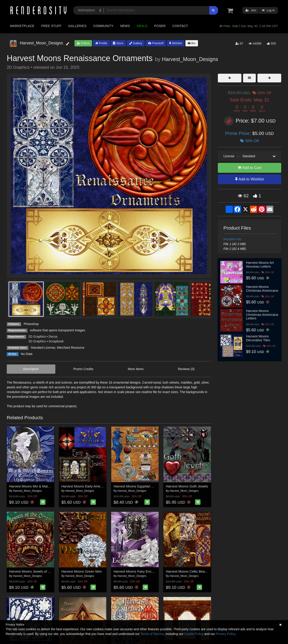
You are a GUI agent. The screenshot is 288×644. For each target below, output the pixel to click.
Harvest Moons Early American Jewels (90, 486)
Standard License (43, 348)
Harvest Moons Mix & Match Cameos (37, 486)
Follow (83, 43)
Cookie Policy (194, 634)
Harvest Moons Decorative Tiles (258, 338)
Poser (160, 26)
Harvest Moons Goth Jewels (187, 486)
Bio (192, 43)
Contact (180, 26)
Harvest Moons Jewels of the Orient (36, 571)
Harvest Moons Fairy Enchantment (140, 571)
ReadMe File (232, 239)
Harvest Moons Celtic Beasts (188, 571)
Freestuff (156, 43)
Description (31, 369)
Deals (142, 26)
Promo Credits (83, 369)
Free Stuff (51, 26)
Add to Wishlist (249, 179)
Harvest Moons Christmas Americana (262, 289)
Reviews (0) (186, 369)
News (125, 26)
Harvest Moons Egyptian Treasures (140, 486)
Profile (101, 43)
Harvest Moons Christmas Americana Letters (262, 314)
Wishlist (175, 43)
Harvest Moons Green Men (82, 571)
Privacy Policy (225, 634)
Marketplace (22, 26)
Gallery (136, 43)
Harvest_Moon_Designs (190, 59)
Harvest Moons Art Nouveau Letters (260, 264)
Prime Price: (239, 133)
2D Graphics (37, 337)
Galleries (77, 26)
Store (118, 43)
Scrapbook (56, 341)
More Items (136, 369)
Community (103, 26)
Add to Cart (250, 168)
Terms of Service (152, 634)
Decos (53, 337)
